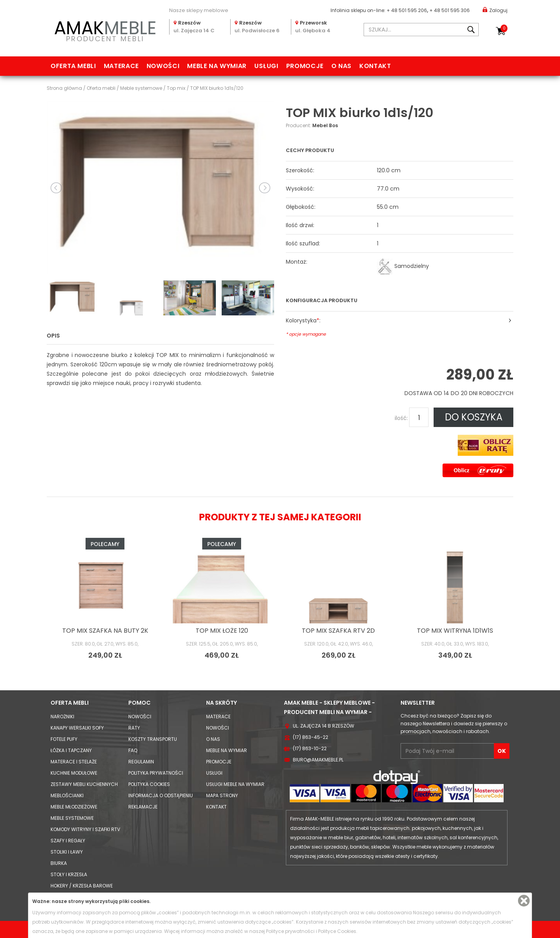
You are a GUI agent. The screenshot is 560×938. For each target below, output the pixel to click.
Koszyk (504, 28)
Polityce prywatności (290, 931)
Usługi (266, 66)
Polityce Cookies (337, 931)
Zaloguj (495, 10)
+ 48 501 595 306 (450, 10)
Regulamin (141, 762)
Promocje (305, 66)
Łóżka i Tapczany (71, 750)
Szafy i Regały (68, 841)
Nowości (163, 66)
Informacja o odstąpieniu (161, 795)
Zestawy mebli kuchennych (84, 784)
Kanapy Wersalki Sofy (77, 728)
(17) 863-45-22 (311, 737)
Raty (134, 728)
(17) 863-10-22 (310, 748)
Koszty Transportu (153, 739)
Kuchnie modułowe (74, 773)
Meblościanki (67, 795)
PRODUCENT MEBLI (105, 30)
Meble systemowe (72, 818)
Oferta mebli (73, 66)
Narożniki (62, 717)
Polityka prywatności (156, 773)
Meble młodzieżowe (74, 807)
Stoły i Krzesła (69, 874)
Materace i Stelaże (74, 762)
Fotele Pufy (64, 739)
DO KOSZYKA (474, 417)
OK (502, 751)
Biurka (59, 863)
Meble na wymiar (217, 66)
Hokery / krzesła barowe (82, 886)
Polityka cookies (149, 784)
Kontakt (375, 66)
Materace (121, 66)
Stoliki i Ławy (67, 852)
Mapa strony (222, 795)
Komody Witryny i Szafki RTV (85, 829)
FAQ (133, 750)
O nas (341, 66)
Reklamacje (143, 807)
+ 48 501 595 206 (407, 10)
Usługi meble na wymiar (235, 784)
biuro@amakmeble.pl (318, 760)
